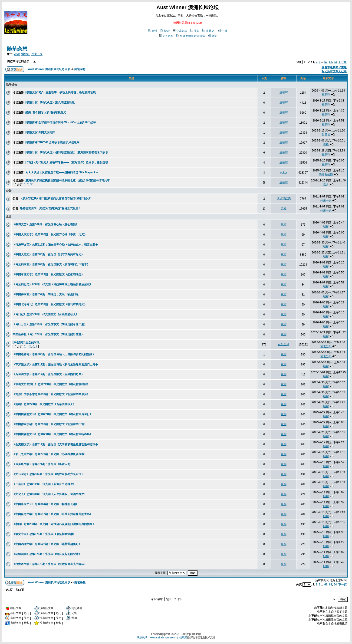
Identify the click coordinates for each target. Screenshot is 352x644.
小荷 (17, 54)
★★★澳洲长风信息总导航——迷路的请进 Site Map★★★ (62, 172)
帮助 (153, 31)
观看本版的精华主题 (334, 67)
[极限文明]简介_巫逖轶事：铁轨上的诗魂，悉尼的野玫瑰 (61, 92)
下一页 (342, 62)
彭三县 (326, 135)
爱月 (326, 184)
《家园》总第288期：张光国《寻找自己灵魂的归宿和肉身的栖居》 (54, 524)
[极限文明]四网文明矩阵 (40, 132)
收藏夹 (208, 31)
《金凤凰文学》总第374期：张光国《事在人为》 (43, 464)
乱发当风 (284, 344)
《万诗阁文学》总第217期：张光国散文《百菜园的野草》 (48, 374)
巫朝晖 (284, 92)
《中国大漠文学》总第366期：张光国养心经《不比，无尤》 (50, 234)
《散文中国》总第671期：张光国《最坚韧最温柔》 (44, 534)
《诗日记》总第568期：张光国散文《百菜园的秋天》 (46, 314)
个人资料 (166, 36)
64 (335, 62)
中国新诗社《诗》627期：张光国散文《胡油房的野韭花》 (48, 334)
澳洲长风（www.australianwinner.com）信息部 (162, 637)
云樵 (326, 145)
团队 (195, 31)
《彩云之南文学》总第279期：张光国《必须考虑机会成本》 (50, 454)
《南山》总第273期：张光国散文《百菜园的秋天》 (44, 404)
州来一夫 (37, 54)
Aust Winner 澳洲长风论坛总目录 (49, 69)
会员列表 (180, 31)
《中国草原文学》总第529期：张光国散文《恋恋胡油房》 (48, 274)
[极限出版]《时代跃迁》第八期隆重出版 (50, 102)
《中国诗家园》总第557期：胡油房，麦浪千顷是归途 (46, 294)
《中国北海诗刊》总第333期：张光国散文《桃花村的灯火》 (50, 304)
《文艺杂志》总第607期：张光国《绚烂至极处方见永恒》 (48, 474)
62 (326, 62)
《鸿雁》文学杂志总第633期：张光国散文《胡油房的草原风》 (51, 394)
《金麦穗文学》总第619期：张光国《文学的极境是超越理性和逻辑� (55, 444)
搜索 (165, 31)
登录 (212, 36)
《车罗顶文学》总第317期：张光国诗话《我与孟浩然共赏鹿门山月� (55, 365)
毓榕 (284, 224)
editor (284, 173)
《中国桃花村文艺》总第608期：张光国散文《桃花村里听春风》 (53, 434)
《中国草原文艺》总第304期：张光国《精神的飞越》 (46, 504)
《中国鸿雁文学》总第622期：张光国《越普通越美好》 (47, 544)
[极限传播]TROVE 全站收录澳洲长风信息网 (52, 142)
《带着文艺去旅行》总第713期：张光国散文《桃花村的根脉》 (51, 384)
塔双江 (26, 54)
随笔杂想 (17, 49)
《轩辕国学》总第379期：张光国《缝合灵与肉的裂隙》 (47, 554)
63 (331, 62)
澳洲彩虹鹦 (326, 174)
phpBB (168, 634)
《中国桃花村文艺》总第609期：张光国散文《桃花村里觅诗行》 (53, 414)
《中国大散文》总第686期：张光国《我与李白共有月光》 (48, 254)
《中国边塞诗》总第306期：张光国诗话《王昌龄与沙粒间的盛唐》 (54, 354)
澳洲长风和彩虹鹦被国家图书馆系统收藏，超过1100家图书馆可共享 (67, 181)
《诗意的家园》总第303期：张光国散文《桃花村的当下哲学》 (51, 264)
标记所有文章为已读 (334, 71)
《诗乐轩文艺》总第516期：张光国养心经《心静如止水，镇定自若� (55, 245)
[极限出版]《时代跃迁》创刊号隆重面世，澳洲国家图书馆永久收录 (67, 152)
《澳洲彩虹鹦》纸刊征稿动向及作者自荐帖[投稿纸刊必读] (56, 198)
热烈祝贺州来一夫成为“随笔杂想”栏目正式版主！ (50, 208)
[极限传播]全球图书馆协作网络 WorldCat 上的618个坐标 (61, 122)
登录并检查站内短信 (191, 36)
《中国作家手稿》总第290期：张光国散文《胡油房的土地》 (50, 424)
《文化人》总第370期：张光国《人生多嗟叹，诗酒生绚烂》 (50, 494)
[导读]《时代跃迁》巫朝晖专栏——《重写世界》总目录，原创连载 (67, 162)
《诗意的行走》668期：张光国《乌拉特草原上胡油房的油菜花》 (53, 284)
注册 (222, 31)
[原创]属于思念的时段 (26, 342)
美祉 (284, 208)
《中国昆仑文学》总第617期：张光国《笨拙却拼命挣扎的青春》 (53, 514)
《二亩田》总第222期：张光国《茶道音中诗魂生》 (44, 484)
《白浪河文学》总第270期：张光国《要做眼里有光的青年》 (50, 564)
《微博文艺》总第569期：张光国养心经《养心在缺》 (46, 224)
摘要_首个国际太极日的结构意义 (46, 112)
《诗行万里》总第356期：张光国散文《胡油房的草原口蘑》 (50, 324)
